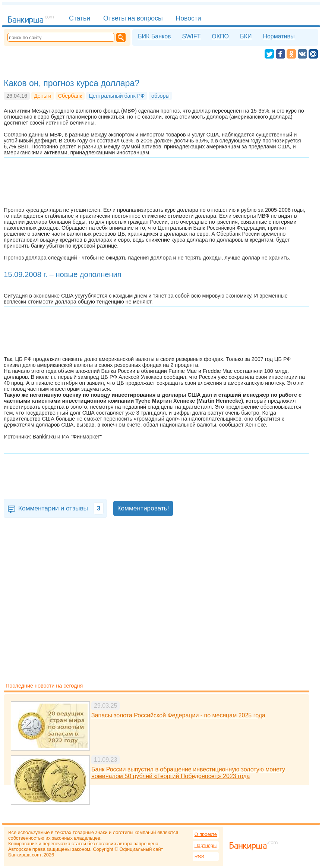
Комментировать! (143, 508)
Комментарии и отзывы (61, 508)
